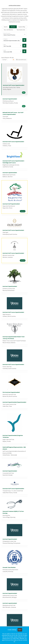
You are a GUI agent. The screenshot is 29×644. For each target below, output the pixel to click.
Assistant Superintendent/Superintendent (14, 402)
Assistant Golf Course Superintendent (14, 85)
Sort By (4, 60)
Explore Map (22, 27)
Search (6, 27)
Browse (13, 27)
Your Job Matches (8, 30)
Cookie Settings (12, 630)
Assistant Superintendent (10, 99)
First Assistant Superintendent (11, 392)
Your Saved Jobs (21, 30)
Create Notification (21, 60)
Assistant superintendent (10, 173)
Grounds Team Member (9, 567)
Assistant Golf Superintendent (11, 204)
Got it (20, 630)
